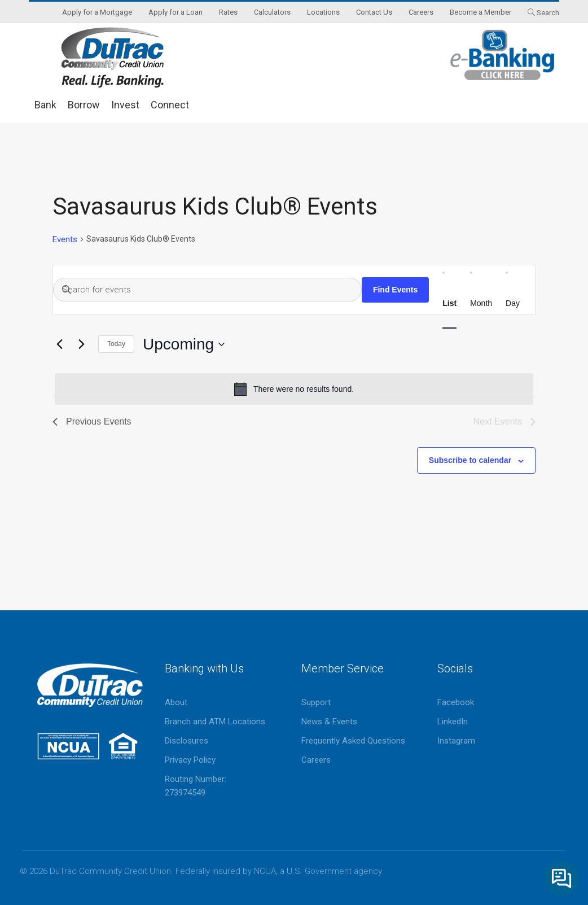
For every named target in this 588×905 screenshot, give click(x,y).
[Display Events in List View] (449, 303)
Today (116, 344)
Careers (316, 760)
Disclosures (187, 741)
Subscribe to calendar (470, 460)
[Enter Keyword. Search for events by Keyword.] (207, 290)
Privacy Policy (190, 760)
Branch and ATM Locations (215, 722)
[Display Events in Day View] (513, 303)
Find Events (395, 290)
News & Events (329, 722)
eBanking (503, 55)
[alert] (294, 389)
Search (548, 13)
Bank (45, 105)
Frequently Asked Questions (353, 741)
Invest (125, 105)
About (176, 702)
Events (65, 239)
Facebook (456, 702)
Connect (170, 105)
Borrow (84, 105)
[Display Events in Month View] (481, 303)
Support (316, 702)
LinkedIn (453, 722)
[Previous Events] (59, 344)
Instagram (456, 741)
